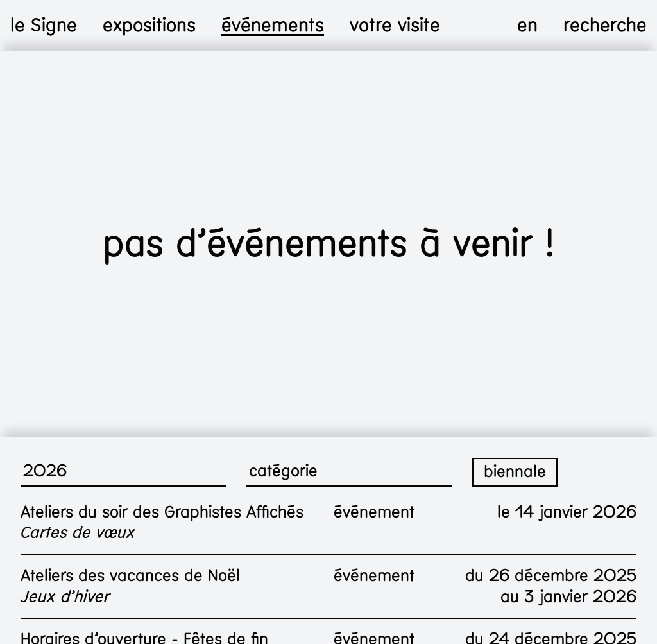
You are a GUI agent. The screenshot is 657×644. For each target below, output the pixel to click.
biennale (515, 472)
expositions (149, 25)
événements (273, 25)
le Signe (44, 25)
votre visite (395, 25)
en (527, 25)
